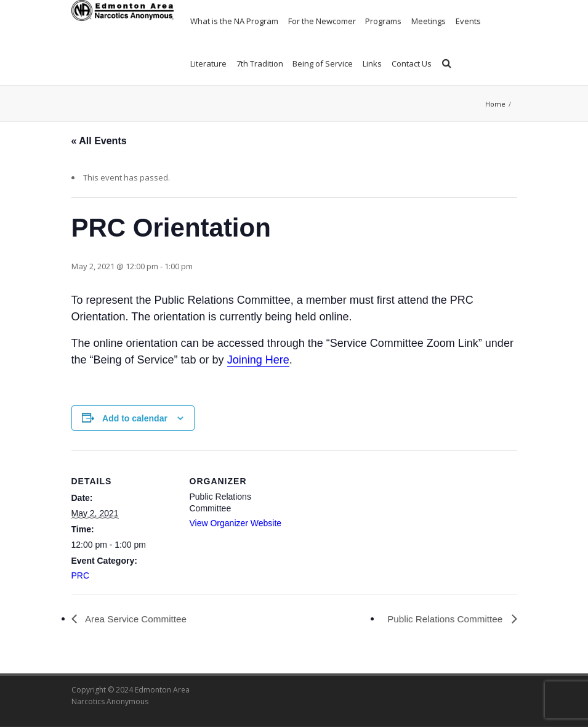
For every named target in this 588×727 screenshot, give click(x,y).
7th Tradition (260, 63)
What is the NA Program (234, 21)
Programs (383, 21)
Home (495, 104)
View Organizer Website (236, 523)
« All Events (99, 141)
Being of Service (323, 63)
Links (372, 63)
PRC (81, 575)
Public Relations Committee (444, 619)
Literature (208, 63)
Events (468, 21)
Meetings (429, 21)
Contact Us (412, 63)
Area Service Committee (138, 619)
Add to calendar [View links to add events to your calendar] (135, 418)
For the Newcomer (322, 21)
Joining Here (258, 360)
